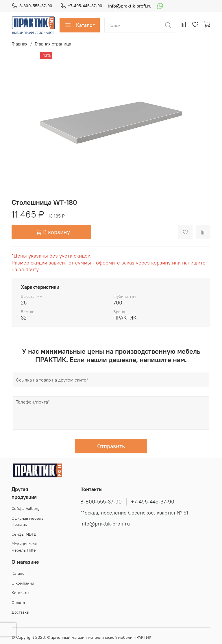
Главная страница (53, 44)
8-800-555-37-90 (32, 6)
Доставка (20, 612)
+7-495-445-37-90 (81, 6)
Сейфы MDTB (24, 534)
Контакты (20, 593)
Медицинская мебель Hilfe (24, 547)
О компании (23, 583)
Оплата (18, 603)
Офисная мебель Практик (27, 521)
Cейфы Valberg (26, 508)
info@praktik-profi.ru (130, 6)
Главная (20, 44)
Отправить (111, 446)
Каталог (80, 25)
